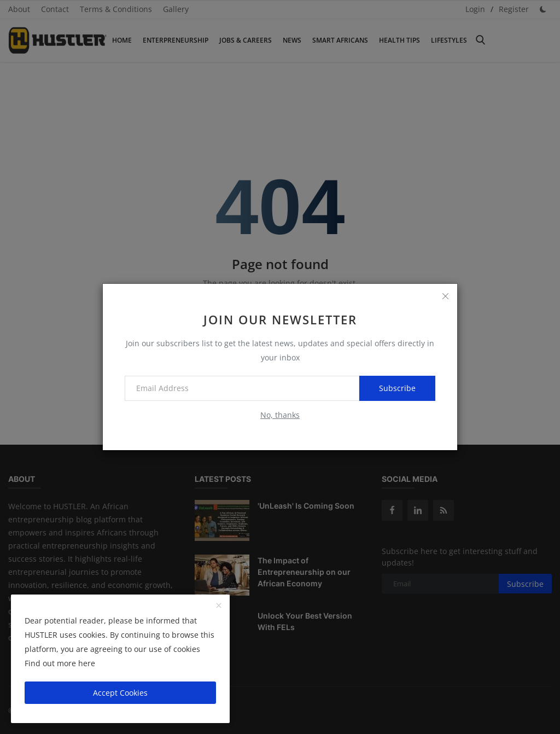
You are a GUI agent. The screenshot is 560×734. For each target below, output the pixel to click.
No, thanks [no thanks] (280, 415)
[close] (445, 296)
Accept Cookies (120, 693)
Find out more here (60, 663)
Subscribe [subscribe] (397, 388)
